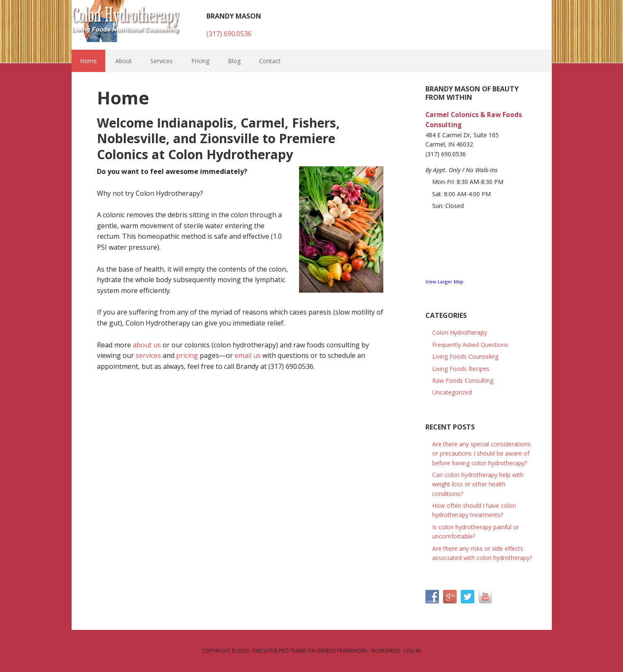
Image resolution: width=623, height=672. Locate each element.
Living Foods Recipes (461, 369)
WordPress (386, 651)
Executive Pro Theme (279, 651)
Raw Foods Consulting (463, 380)
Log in (412, 651)
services (148, 355)
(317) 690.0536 (229, 34)
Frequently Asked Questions (470, 345)
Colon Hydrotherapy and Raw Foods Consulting (126, 21)
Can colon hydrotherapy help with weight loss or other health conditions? (478, 484)
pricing (187, 355)
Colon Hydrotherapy (460, 332)
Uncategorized (452, 392)
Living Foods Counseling (465, 356)
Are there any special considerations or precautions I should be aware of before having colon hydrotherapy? (481, 453)
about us (147, 345)
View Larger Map (444, 281)
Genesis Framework (342, 651)
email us (248, 355)
